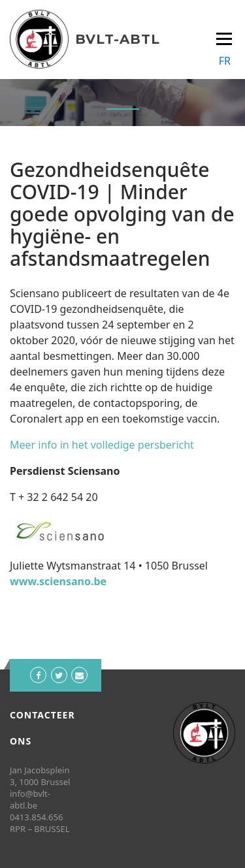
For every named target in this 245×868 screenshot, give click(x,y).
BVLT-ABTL (118, 39)
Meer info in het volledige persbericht (102, 445)
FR (225, 61)
